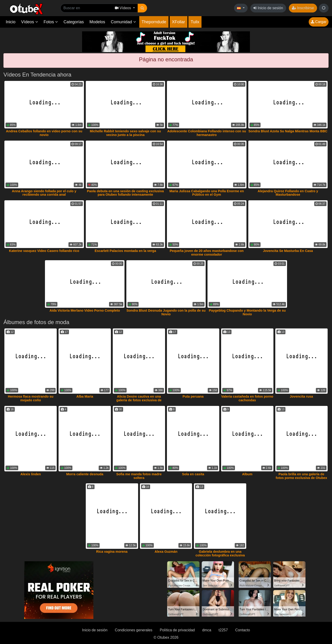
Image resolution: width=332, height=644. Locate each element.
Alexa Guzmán (166, 552)
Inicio (11, 22)
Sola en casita (193, 474)
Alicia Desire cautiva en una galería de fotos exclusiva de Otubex (139, 400)
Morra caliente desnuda (85, 474)
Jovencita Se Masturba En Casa (288, 251)
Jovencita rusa (301, 396)
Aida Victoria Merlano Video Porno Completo (85, 310)
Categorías (74, 22)
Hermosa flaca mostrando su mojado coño (31, 398)
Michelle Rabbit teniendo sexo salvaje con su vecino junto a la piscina (125, 133)
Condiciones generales (134, 630)
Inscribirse (303, 8)
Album (247, 474)
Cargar (319, 22)
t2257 (223, 630)
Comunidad (123, 22)
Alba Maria (85, 396)
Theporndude (154, 22)
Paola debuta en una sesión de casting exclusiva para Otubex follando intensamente (125, 193)
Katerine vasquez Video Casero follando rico (44, 251)
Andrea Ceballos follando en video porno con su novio (44, 133)
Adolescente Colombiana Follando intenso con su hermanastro (207, 133)
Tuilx (195, 22)
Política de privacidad (177, 630)
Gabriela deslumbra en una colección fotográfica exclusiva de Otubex (220, 555)
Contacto (243, 630)
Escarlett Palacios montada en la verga (125, 251)
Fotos (51, 22)
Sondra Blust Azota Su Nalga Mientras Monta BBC (288, 131)
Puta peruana (193, 396)
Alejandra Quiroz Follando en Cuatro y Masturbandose (288, 193)
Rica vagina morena (112, 552)
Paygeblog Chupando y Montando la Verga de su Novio (247, 312)
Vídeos (29, 22)
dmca (207, 630)
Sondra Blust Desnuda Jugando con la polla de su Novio (166, 312)
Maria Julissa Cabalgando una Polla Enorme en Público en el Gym (207, 193)
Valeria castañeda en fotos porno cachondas (247, 398)
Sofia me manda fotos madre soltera (139, 476)
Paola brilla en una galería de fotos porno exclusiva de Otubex (301, 476)
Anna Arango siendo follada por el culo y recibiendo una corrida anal (44, 193)
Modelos (97, 22)
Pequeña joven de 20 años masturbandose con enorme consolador (207, 253)
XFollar (179, 22)
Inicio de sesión (268, 8)
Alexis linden (31, 474)
